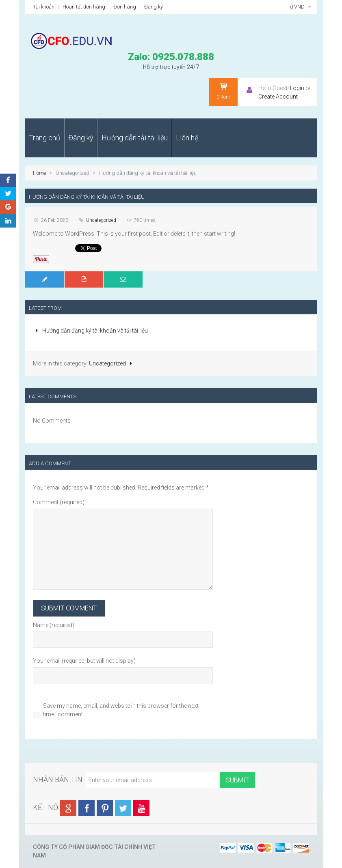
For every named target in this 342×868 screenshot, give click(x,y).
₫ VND (302, 7)
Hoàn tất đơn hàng (84, 7)
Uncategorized (101, 220)
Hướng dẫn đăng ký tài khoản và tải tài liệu (90, 331)
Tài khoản (44, 7)
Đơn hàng (125, 7)
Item (223, 91)
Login (297, 88)
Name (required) (54, 625)
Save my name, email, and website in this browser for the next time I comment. (121, 710)
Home (39, 173)
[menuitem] (44, 138)
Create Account (278, 97)
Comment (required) (59, 502)
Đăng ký (154, 7)
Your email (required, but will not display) (84, 661)
